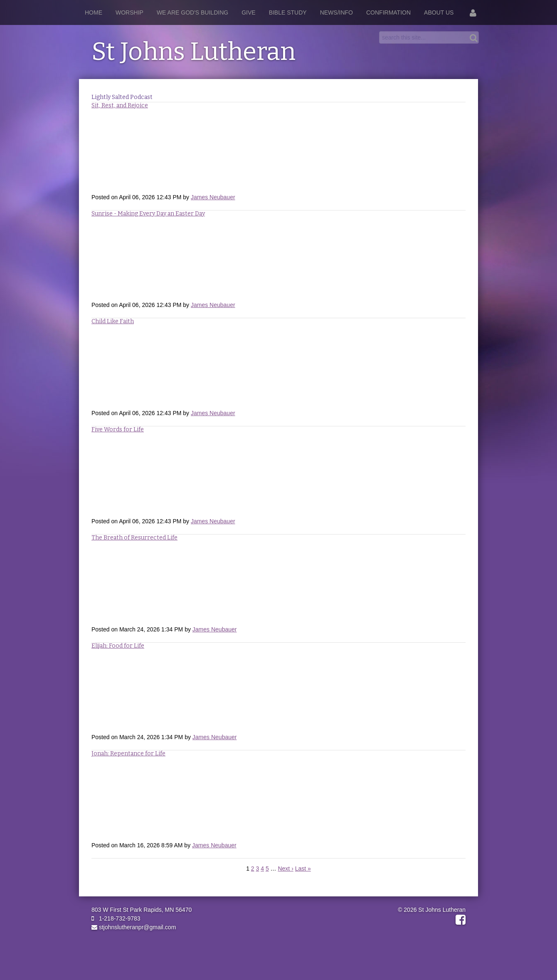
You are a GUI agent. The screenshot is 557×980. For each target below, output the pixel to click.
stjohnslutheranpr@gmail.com (134, 927)
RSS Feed (458, 110)
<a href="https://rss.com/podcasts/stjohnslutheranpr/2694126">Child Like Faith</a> (278, 367)
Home (94, 12)
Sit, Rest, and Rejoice (120, 105)
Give (248, 12)
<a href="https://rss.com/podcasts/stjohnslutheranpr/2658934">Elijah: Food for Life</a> (278, 691)
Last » (303, 869)
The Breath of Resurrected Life (134, 538)
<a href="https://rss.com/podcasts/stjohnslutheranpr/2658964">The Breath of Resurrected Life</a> (278, 583)
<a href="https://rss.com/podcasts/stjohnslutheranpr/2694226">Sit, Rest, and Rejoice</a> (278, 151)
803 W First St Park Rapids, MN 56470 (142, 910)
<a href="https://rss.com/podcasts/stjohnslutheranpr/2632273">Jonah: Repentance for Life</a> (278, 799)
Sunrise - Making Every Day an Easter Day (148, 214)
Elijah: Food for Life (118, 646)
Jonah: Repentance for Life (128, 754)
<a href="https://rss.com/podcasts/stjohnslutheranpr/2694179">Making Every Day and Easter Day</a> (278, 259)
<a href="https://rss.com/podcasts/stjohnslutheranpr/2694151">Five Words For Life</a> (278, 475)
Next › (285, 869)
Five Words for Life (118, 429)
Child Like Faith (113, 321)
